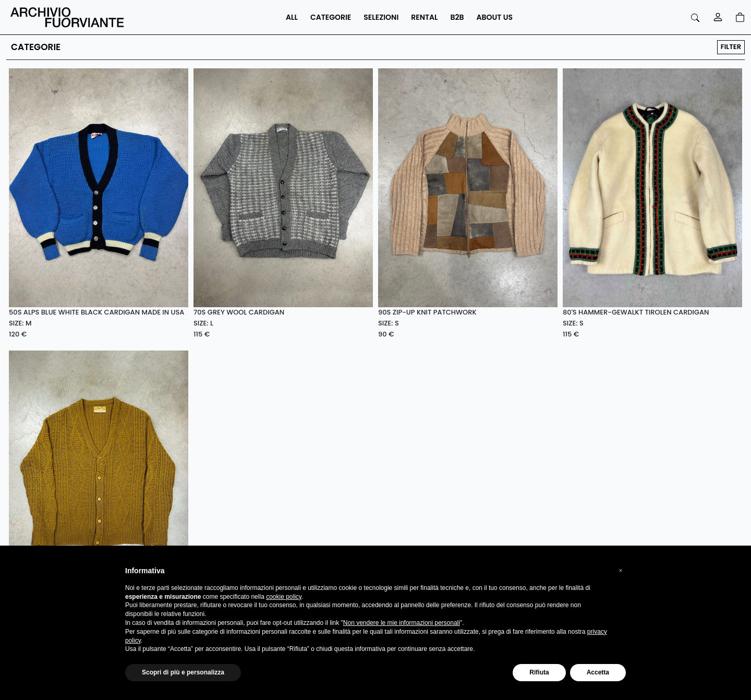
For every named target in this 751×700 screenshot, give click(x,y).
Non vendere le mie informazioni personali (402, 623)
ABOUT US (495, 17)
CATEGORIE (331, 17)
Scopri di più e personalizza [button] (183, 672)
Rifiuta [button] (539, 672)
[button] (621, 571)
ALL (292, 17)
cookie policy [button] (284, 597)
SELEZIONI (381, 17)
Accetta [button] (598, 672)
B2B (457, 17)
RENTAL (424, 17)
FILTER (731, 47)
